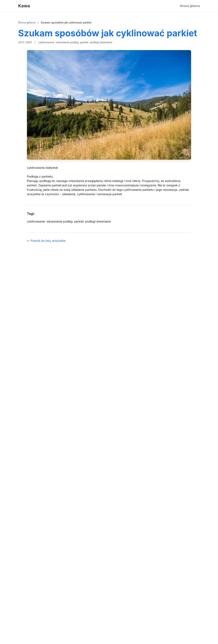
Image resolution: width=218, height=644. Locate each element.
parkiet (84, 42)
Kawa (24, 6)
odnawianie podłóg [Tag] (59, 221)
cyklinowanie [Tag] (36, 221)
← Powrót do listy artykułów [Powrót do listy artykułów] (46, 241)
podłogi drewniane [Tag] (98, 221)
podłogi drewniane (101, 42)
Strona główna (190, 6)
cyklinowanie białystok (43, 168)
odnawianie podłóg (67, 42)
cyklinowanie (46, 42)
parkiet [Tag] (79, 221)
